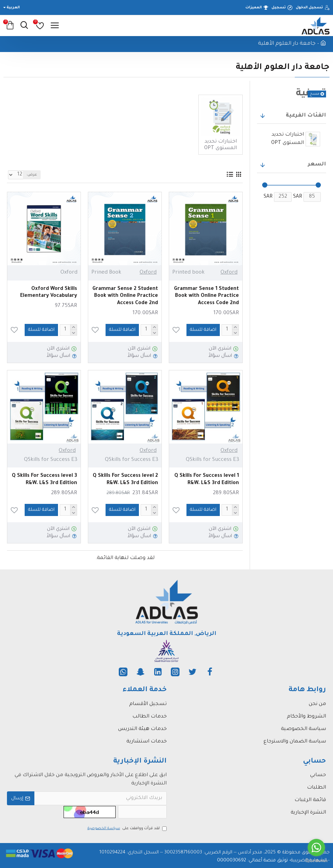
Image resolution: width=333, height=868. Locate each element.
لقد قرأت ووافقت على (127, 828)
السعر (317, 165)
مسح (315, 94)
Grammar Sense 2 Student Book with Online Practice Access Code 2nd (125, 297)
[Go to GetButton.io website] (316, 861)
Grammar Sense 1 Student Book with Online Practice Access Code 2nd (206, 297)
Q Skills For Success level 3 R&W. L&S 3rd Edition (44, 480)
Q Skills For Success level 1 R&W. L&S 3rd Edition (207, 480)
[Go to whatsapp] (316, 848)
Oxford (229, 273)
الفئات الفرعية (306, 116)
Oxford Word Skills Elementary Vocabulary (49, 293)
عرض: (32, 175)
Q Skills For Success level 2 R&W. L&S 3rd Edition (125, 480)
